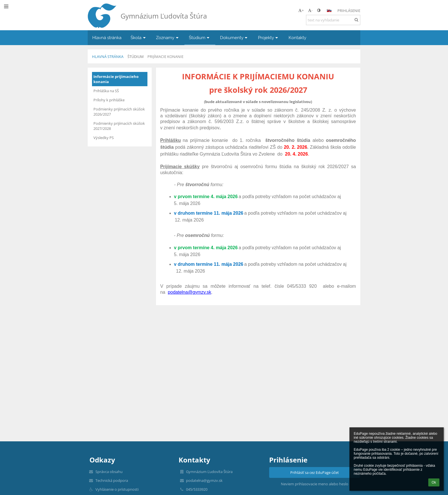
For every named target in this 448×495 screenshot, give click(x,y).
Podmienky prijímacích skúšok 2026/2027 (119, 112)
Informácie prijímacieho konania (116, 79)
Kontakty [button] (297, 38)
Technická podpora (112, 480)
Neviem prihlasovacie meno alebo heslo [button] (315, 484)
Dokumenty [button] (234, 38)
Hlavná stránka (108, 57)
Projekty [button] (269, 38)
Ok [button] (434, 482)
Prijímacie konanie (165, 57)
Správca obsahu (109, 472)
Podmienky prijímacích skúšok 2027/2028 (119, 126)
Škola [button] (139, 38)
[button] (329, 11)
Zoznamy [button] (168, 38)
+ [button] (301, 10)
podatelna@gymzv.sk (189, 292)
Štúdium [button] (200, 38)
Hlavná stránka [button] (107, 38)
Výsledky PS (104, 138)
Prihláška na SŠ (106, 91)
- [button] (310, 10)
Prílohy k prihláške (109, 100)
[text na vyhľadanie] (333, 20)
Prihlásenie (349, 11)
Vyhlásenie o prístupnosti (117, 489)
